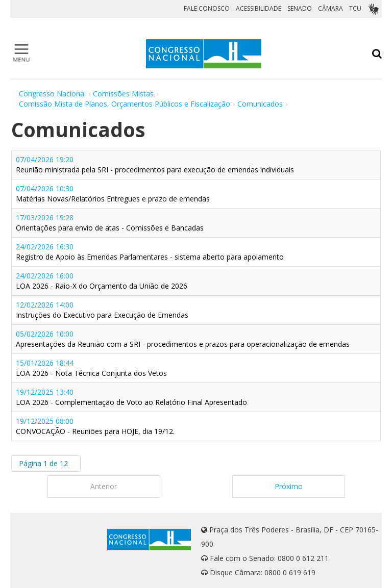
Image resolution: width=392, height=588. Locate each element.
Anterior (104, 486)
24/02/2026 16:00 (102, 281)
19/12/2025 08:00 (95, 426)
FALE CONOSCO (207, 8)
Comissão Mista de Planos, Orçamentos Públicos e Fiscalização (125, 104)
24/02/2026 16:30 (150, 252)
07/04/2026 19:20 (155, 164)
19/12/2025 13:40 (131, 397)
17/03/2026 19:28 (110, 223)
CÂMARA (330, 8)
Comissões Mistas (123, 94)
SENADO (300, 8)
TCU (355, 8)
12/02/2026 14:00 (102, 310)
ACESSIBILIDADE (259, 8)
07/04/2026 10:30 (113, 194)
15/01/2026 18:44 (91, 368)
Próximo (289, 486)
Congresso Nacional (52, 94)
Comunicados (260, 104)
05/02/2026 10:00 (183, 339)
